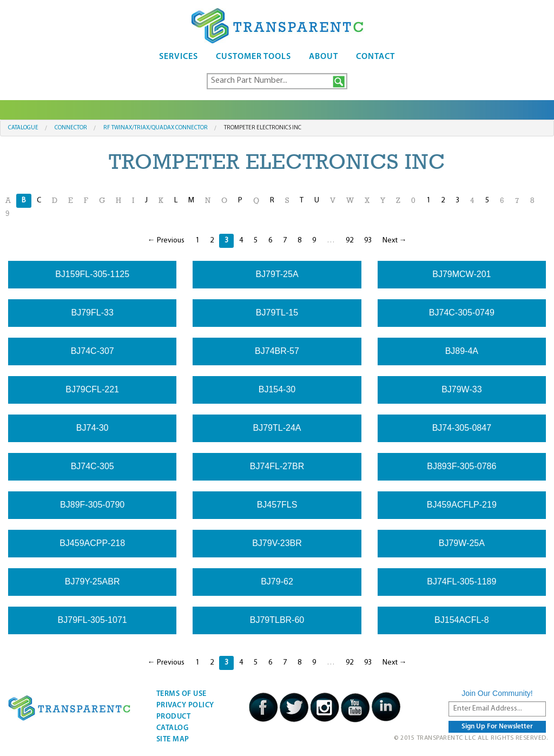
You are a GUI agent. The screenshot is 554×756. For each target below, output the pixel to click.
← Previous (166, 241)
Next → (395, 241)
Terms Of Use (182, 694)
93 (368, 241)
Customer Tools (253, 57)
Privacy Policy (185, 705)
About (324, 57)
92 (349, 241)
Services (179, 57)
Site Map (173, 739)
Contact (375, 57)
